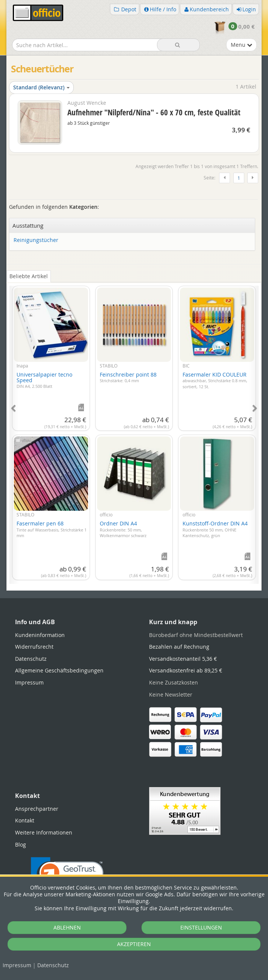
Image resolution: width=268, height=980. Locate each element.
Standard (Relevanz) (41, 87)
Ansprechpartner (37, 809)
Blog (21, 844)
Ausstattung (28, 225)
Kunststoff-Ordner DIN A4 (215, 529)
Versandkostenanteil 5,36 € (183, 659)
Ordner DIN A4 (123, 529)
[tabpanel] (134, 430)
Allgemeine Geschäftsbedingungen (59, 670)
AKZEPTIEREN (134, 944)
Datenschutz (53, 965)
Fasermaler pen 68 (52, 529)
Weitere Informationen (44, 832)
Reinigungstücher (36, 240)
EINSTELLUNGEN (201, 927)
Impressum (17, 965)
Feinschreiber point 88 (128, 377)
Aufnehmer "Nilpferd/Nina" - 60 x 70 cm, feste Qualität (154, 112)
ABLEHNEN (67, 927)
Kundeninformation (40, 635)
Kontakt (25, 820)
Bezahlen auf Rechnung (179, 647)
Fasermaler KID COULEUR (215, 380)
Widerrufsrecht (34, 647)
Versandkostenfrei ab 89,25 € (186, 670)
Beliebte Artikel (29, 276)
